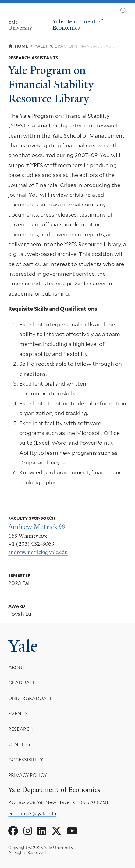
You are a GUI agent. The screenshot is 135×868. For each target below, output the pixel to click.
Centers (19, 744)
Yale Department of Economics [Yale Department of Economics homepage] (77, 25)
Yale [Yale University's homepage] (23, 646)
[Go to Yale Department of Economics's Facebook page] (13, 831)
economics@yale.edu (32, 814)
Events (18, 714)
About (17, 667)
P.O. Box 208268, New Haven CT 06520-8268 (58, 802)
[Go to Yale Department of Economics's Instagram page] (28, 831)
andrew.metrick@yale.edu (38, 552)
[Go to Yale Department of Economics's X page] (56, 831)
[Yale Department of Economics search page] (123, 11)
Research (21, 729)
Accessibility (26, 760)
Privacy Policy (28, 775)
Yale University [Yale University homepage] (20, 25)
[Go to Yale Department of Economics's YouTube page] (72, 831)
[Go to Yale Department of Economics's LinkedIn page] (42, 831)
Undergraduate (30, 698)
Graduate (22, 683)
